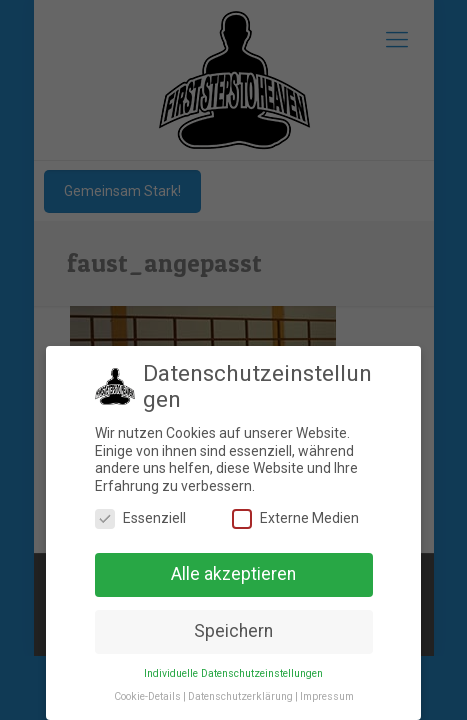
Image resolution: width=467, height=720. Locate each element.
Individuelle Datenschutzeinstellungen (233, 673)
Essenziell (140, 518)
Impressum (327, 696)
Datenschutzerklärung (240, 696)
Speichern (233, 631)
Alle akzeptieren (233, 574)
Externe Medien (295, 518)
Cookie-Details (147, 696)
